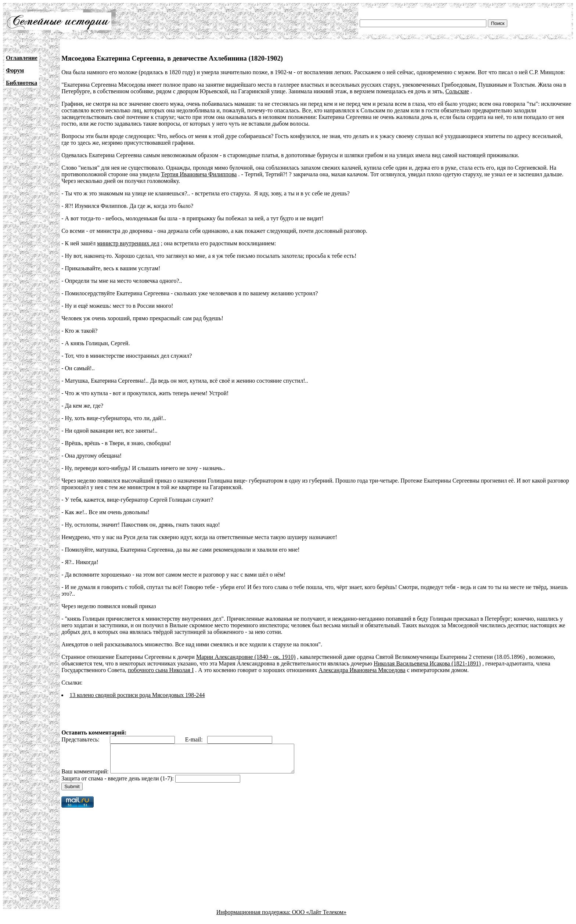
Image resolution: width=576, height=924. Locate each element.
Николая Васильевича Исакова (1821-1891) (427, 663)
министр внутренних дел (128, 243)
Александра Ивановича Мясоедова (362, 670)
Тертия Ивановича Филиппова (199, 174)
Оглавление (22, 58)
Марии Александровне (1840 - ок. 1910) (246, 657)
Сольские (457, 91)
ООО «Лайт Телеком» (319, 918)
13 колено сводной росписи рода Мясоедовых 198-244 (137, 695)
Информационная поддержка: (254, 918)
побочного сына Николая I (161, 670)
